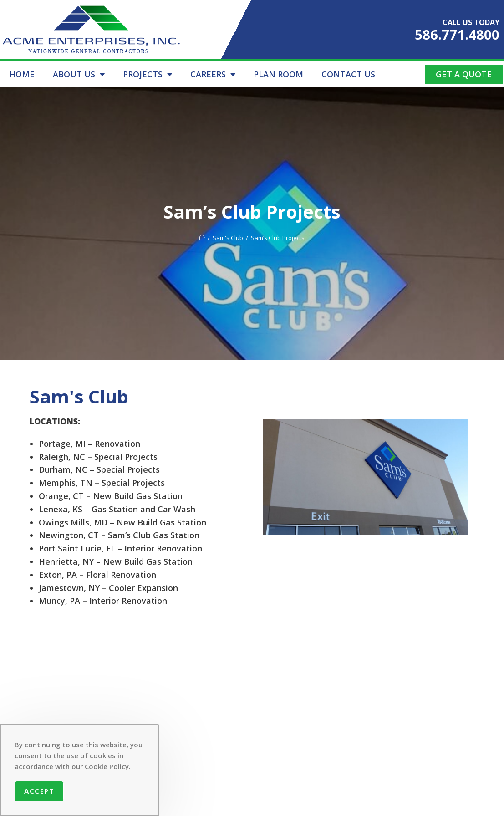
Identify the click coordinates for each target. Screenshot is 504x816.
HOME (22, 74)
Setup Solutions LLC (401, 803)
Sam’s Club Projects (278, 238)
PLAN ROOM (278, 74)
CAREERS (213, 74)
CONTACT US (348, 74)
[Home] (202, 238)
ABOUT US (79, 74)
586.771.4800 (457, 34)
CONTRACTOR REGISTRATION (194, 752)
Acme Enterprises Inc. (247, 803)
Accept (39, 791)
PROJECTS (148, 74)
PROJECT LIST (192, 733)
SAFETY (241, 703)
